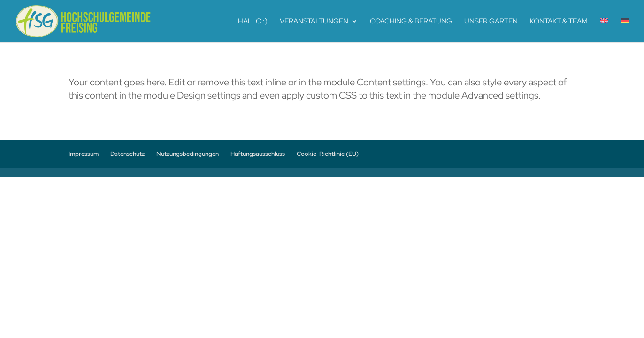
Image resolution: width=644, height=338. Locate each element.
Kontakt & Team (559, 22)
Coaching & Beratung (411, 22)
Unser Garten (491, 22)
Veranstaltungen (314, 22)
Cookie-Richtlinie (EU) (328, 154)
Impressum (84, 154)
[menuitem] (604, 30)
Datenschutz (127, 154)
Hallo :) (253, 22)
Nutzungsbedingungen (188, 154)
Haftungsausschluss (258, 154)
